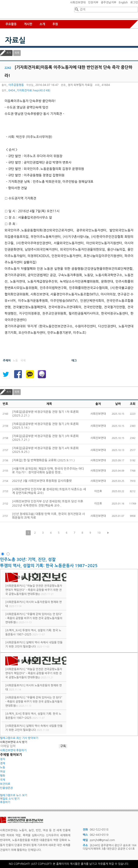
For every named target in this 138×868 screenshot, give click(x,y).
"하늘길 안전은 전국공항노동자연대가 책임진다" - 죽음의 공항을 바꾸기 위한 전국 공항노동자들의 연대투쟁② (34, 590)
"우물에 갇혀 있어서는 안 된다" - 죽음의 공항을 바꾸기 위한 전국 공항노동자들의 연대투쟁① (34, 618)
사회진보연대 (78, 3)
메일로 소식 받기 (10, 799)
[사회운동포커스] (15, 586)
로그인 (134, 3)
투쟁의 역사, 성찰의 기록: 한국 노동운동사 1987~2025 (49, 566)
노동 (3, 767)
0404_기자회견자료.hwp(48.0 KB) (29, 90)
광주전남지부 (109, 3)
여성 (3, 772)
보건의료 (5, 784)
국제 (3, 780)
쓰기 (9, 53)
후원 (55, 24)
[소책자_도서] (13, 630)
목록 (17, 53)
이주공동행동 (16, 85)
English (123, 3)
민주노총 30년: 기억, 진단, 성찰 (28, 560)
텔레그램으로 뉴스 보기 (14, 795)
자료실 (15, 40)
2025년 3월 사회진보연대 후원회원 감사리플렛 (42, 481)
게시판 (28, 24)
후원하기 (5, 802)
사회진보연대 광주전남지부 (27, 14)
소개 (42, 24)
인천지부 (93, 3)
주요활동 (11, 24)
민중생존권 (6, 788)
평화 (3, 776)
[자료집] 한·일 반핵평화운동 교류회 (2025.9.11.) (43, 460)
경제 (3, 763)
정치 (3, 759)
